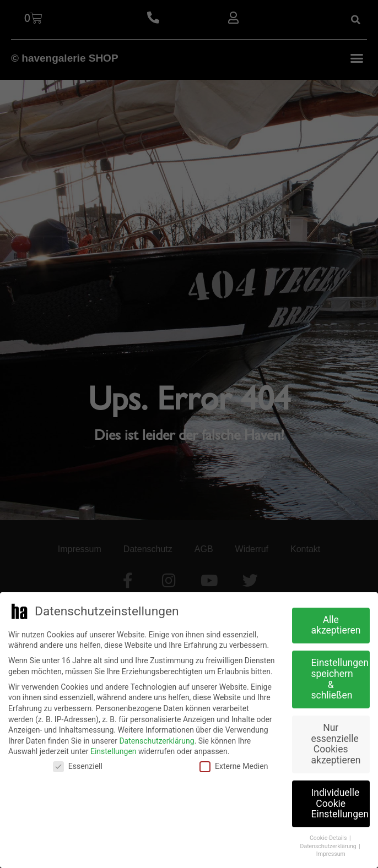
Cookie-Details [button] (329, 838)
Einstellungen (114, 751)
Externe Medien (234, 766)
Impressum (331, 854)
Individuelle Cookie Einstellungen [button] (340, 803)
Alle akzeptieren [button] (336, 625)
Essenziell (78, 766)
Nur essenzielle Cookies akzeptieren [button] (336, 744)
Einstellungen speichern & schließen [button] (340, 679)
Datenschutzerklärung (156, 741)
